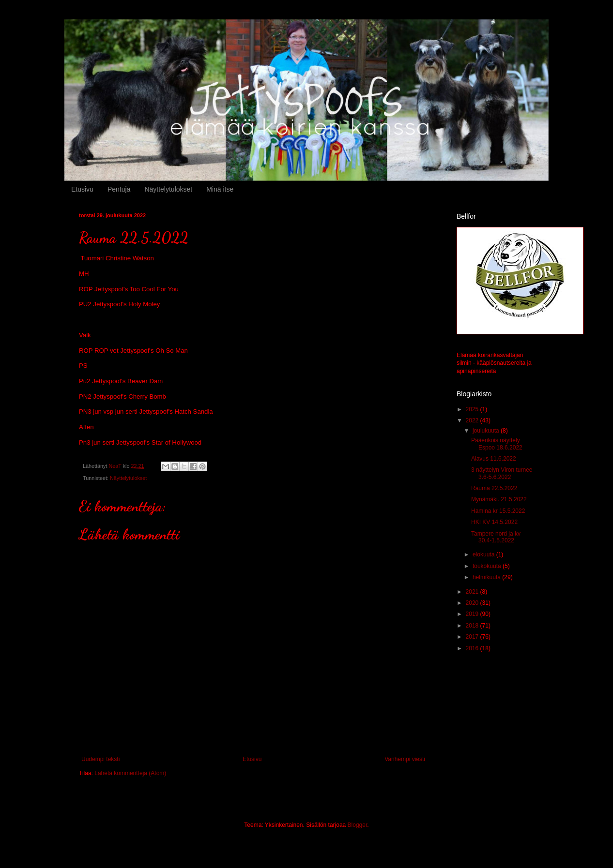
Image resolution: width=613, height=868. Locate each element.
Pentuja (119, 189)
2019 (473, 614)
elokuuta (484, 554)
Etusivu (82, 189)
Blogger (358, 825)
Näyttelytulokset (168, 189)
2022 (473, 420)
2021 (473, 592)
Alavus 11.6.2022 (494, 459)
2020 (473, 603)
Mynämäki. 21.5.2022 (499, 499)
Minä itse (220, 189)
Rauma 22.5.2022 (494, 488)
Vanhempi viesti (405, 759)
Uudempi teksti (100, 759)
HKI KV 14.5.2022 (494, 522)
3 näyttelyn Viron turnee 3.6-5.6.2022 (502, 473)
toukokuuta (488, 566)
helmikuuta (487, 577)
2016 (473, 648)
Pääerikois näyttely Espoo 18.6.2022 (497, 444)
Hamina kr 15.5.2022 (498, 511)
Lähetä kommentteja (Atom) (130, 773)
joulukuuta (487, 431)
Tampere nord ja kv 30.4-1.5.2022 (496, 537)
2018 (473, 626)
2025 (473, 409)
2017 (473, 637)
